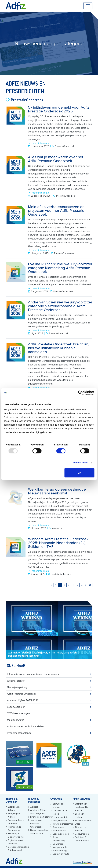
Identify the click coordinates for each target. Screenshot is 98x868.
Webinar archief (16, 681)
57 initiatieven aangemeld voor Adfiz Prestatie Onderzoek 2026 (59, 109)
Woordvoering (60, 851)
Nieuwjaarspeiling (17, 687)
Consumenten (82, 834)
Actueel (34, 807)
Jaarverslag (36, 820)
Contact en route (61, 854)
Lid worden (58, 844)
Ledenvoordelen (16, 707)
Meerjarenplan (60, 821)
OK (79, 473)
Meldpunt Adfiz (16, 720)
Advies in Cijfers (38, 810)
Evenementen (59, 831)
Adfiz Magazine (38, 814)
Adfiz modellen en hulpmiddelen (25, 726)
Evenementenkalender (20, 733)
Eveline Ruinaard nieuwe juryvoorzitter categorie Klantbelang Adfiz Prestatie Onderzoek (60, 268)
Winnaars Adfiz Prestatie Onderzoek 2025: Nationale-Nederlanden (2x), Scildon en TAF (58, 543)
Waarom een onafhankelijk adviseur (81, 807)
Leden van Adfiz (61, 817)
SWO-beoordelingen (18, 713)
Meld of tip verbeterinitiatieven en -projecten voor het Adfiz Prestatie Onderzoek (57, 211)
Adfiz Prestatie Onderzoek (22, 694)
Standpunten (59, 827)
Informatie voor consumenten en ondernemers (33, 674)
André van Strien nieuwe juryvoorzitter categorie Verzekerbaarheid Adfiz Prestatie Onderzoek (60, 306)
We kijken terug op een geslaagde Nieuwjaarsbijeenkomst (57, 491)
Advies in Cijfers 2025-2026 (23, 700)
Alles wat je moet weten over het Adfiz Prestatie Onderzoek (56, 159)
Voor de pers (37, 834)
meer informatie (41, 143)
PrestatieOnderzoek (65, 146)
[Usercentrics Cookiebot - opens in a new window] (80, 393)
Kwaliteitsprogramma (63, 824)
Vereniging (57, 528)
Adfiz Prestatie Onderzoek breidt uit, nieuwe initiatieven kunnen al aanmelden (58, 348)
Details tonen (81, 463)
